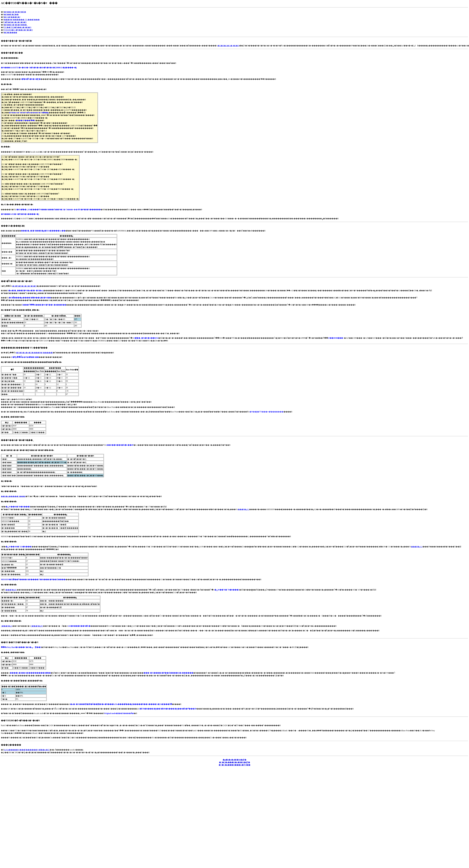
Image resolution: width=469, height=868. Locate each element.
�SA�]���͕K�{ (12, 17)
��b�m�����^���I (13, 496)
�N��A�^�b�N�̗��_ (16, 25)
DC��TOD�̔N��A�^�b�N (18, 27)
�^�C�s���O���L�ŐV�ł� (235, 765)
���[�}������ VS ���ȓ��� (22, 20)
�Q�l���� (11, 33)
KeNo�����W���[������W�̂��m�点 (27, 750)
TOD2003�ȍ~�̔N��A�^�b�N (18, 30)
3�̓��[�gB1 (37, 626)
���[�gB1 (11, 590)
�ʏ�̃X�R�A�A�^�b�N (25, 286)
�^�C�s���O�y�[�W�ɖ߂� (235, 762)
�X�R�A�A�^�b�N (228, 46)
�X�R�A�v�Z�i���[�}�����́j (35, 353)
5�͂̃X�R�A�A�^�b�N (15, 22)
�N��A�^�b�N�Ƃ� (15, 12)
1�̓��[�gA (7, 626)
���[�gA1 (244, 509)
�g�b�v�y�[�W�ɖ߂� (234, 760)
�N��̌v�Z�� (11, 14)
